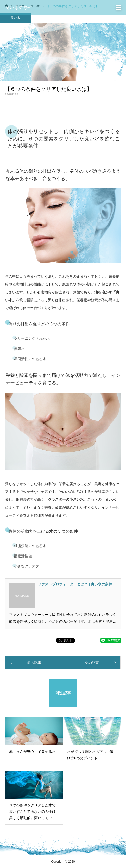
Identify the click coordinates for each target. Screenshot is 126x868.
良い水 (15, 18)
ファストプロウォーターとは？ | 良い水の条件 (75, 584)
